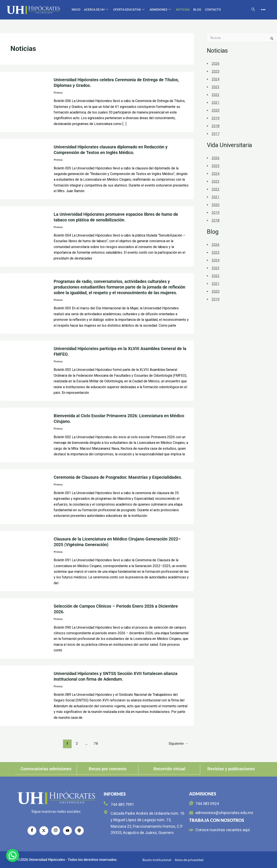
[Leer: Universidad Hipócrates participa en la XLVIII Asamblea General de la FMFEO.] (24, 370)
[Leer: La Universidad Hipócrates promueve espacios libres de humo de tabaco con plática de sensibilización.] (24, 236)
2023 (216, 87)
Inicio (76, 10)
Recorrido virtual (169, 769)
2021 (216, 103)
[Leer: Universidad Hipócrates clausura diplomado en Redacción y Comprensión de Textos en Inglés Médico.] (24, 169)
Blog (197, 10)
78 (96, 743)
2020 (216, 110)
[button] (13, 855)
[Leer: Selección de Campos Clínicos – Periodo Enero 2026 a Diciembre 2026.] (24, 628)
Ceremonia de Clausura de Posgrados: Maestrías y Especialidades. (118, 477)
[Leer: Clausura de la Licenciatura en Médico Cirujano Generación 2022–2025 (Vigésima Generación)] (24, 561)
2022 (216, 95)
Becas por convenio (108, 769)
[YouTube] (67, 831)
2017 (216, 134)
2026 (216, 64)
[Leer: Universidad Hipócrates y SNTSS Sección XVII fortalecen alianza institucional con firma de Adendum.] (24, 695)
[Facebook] (32, 831)
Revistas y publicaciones (231, 769)
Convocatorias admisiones (46, 769)
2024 (216, 79)
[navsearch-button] (253, 10)
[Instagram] (56, 831)
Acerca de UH (97, 10)
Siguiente (178, 743)
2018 (216, 126)
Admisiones (160, 10)
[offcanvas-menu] (263, 10)
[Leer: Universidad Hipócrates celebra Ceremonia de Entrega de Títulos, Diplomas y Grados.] (24, 101)
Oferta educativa (129, 10)
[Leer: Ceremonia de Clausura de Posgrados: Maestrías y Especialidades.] (24, 496)
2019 (216, 118)
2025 (216, 71)
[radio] (79, 831)
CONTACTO (212, 10)
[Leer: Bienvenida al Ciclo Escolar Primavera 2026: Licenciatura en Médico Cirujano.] (24, 435)
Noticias (183, 10)
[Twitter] (44, 831)
